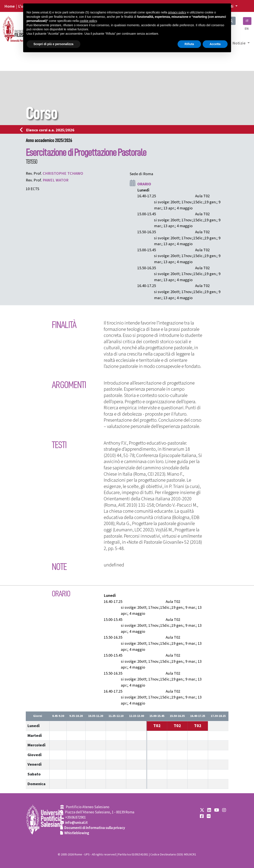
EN (247, 29)
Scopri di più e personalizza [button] (53, 44)
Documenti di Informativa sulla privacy (95, 828)
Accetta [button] (215, 44)
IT (247, 21)
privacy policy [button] (177, 12)
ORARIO (144, 184)
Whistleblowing (77, 833)
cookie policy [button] (88, 21)
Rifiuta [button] (189, 44)
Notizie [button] (239, 43)
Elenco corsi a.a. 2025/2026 (48, 130)
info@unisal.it (76, 823)
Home (10, 6)
